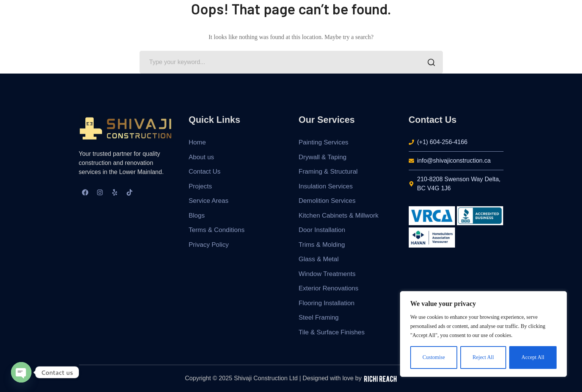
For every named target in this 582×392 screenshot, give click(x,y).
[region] (483, 334)
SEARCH (429, 63)
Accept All (533, 357)
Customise (434, 357)
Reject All (483, 357)
